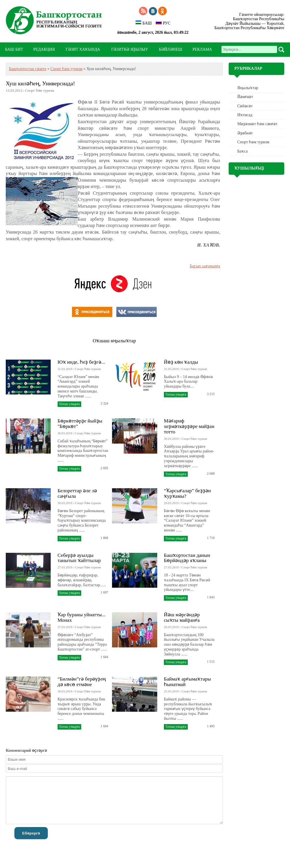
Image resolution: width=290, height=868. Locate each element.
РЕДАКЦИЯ (44, 49)
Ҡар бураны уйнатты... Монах (82, 617)
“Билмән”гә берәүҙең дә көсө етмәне (82, 682)
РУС (163, 23)
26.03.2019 (171, 627)
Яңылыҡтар (248, 88)
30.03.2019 (65, 433)
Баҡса (242, 151)
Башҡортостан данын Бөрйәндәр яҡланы (187, 558)
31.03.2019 (65, 369)
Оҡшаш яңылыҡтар (114, 341)
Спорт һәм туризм (66, 69)
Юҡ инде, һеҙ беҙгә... (81, 362)
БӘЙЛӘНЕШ (170, 49)
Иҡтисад (245, 115)
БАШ (144, 23)
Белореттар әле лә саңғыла (77, 493)
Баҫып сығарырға (205, 266)
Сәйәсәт (245, 106)
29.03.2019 (171, 503)
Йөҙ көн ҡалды (181, 362)
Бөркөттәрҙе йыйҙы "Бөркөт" (80, 423)
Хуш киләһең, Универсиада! (40, 83)
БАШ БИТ (14, 49)
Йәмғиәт (245, 97)
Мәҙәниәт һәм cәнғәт (257, 124)
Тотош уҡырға (69, 404)
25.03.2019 (171, 691)
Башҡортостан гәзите (28, 69)
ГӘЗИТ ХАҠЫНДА (83, 49)
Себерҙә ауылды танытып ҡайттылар (79, 558)
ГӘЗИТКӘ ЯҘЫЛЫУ (130, 49)
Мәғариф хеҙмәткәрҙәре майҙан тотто (189, 426)
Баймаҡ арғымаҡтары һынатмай (187, 682)
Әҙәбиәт (245, 133)
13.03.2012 (14, 91)
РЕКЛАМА (202, 49)
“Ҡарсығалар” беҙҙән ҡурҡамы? (187, 493)
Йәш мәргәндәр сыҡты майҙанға (182, 617)
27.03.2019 (65, 567)
